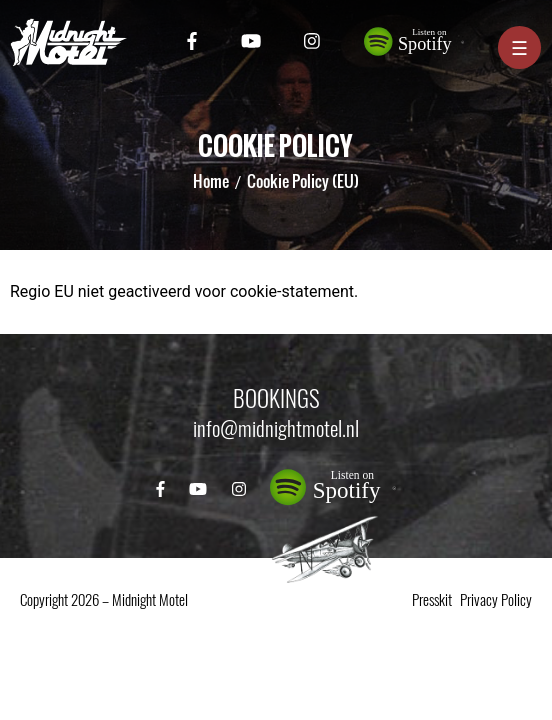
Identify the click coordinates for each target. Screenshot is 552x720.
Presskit (432, 600)
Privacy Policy (496, 600)
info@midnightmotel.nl (276, 428)
